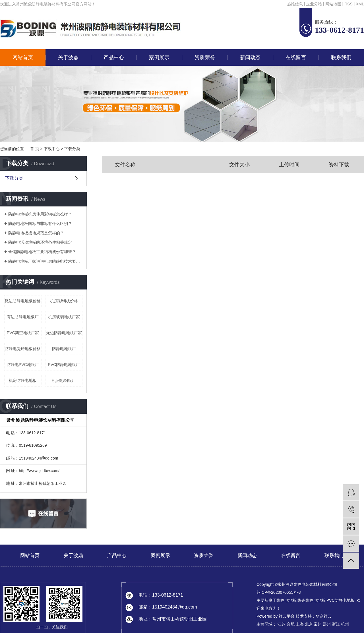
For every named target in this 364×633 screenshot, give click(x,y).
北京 (309, 624)
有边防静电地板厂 (23, 317)
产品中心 (114, 57)
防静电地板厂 (64, 349)
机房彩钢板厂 (64, 380)
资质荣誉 (205, 57)
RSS (349, 4)
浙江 (336, 624)
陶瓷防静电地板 (311, 600)
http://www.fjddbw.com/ (39, 471)
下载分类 (72, 149)
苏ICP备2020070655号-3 (279, 592)
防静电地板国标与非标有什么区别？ (40, 224)
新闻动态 (250, 57)
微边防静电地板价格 (23, 301)
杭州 (345, 624)
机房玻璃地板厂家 (64, 317)
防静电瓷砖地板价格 (23, 349)
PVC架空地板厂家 (23, 333)
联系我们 (341, 57)
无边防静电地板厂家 (64, 333)
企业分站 (314, 4)
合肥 (291, 624)
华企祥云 (324, 616)
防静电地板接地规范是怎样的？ (36, 233)
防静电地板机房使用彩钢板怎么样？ (40, 214)
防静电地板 (286, 600)
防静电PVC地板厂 (23, 365)
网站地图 (333, 4)
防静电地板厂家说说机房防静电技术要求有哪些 (45, 261)
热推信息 (295, 4)
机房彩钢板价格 (64, 301)
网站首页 (23, 57)
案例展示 (159, 57)
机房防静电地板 (23, 380)
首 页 (35, 149)
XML (360, 4)
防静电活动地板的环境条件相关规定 (40, 242)
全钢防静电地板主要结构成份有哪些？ (42, 252)
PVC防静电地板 (341, 600)
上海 (300, 624)
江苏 (282, 624)
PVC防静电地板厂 (64, 365)
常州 (318, 624)
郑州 (327, 624)
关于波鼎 (68, 57)
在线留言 (296, 57)
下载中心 (52, 149)
